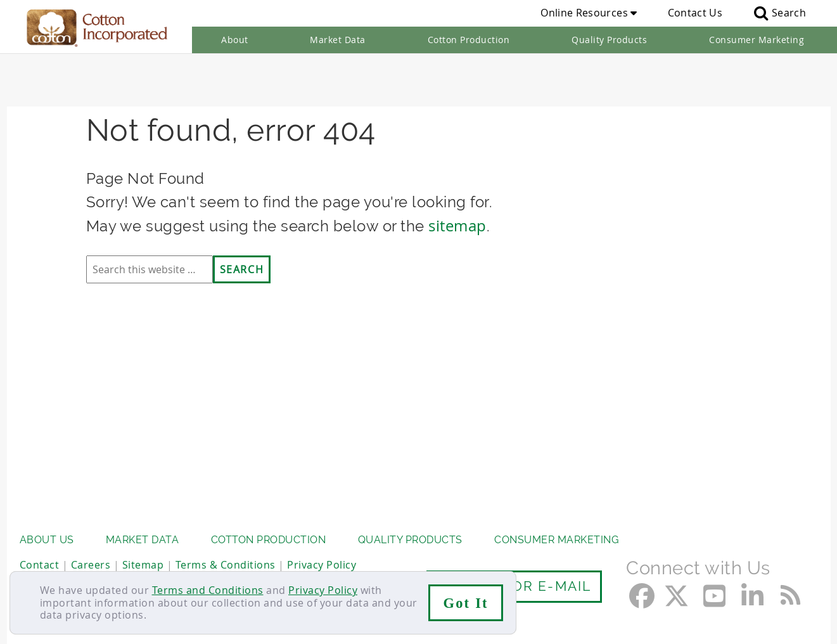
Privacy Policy (323, 590)
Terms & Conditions (226, 555)
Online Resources (589, 13)
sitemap (457, 176)
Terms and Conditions (208, 590)
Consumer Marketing (757, 40)
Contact (40, 555)
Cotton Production (469, 40)
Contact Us (695, 13)
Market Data (338, 40)
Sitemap (143, 555)
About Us (47, 531)
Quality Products (609, 40)
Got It (466, 603)
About (235, 40)
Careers (91, 555)
